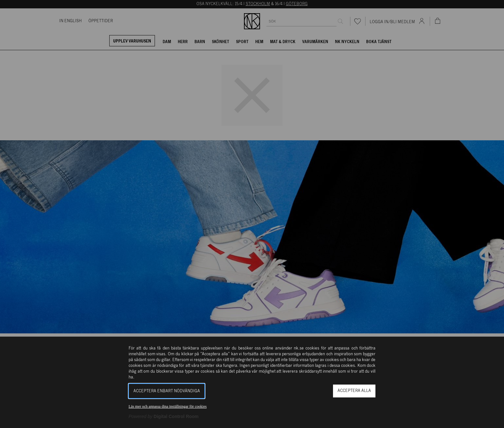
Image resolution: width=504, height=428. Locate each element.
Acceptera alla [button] (354, 391)
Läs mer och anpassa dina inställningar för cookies (168, 406)
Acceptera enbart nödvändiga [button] (167, 391)
